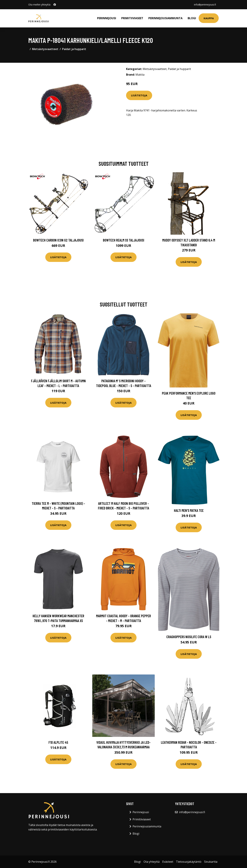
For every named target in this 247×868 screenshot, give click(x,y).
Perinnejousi (107, 18)
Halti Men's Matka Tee (189, 510)
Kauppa (209, 18)
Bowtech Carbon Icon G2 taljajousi (58, 240)
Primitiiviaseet (132, 18)
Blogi (192, 18)
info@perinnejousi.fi (205, 5)
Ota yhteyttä (152, 862)
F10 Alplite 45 (58, 742)
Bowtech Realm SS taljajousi (124, 240)
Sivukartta (211, 862)
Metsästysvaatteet (45, 49)
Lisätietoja (139, 95)
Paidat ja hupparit (74, 49)
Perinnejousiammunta (165, 18)
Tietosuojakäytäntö (189, 862)
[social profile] (55, 5)
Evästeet (168, 862)
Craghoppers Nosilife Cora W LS (189, 637)
